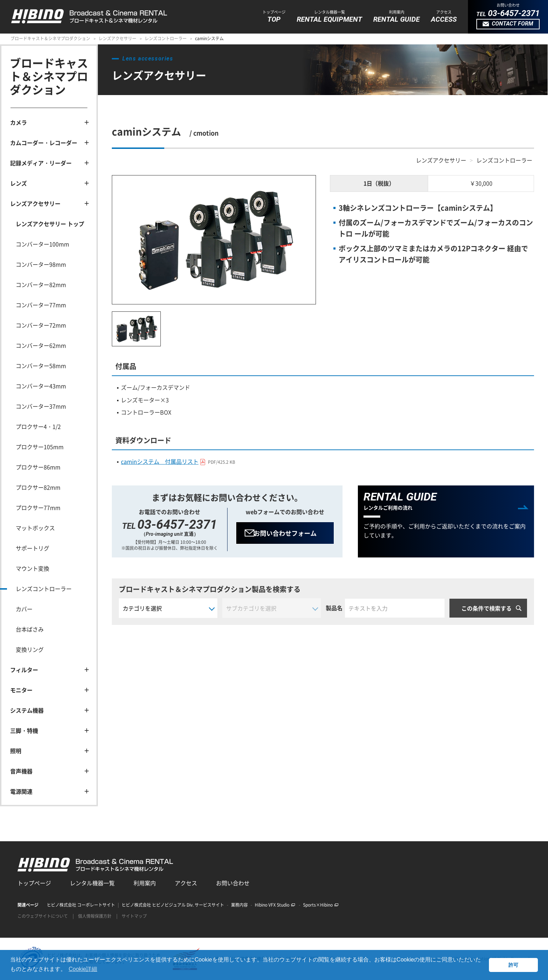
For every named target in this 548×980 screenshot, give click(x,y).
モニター (21, 690)
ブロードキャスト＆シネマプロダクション (50, 38)
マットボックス (35, 528)
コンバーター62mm (41, 345)
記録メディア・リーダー (41, 163)
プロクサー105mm (40, 447)
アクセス (186, 883)
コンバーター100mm (42, 244)
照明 (16, 751)
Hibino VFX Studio (275, 905)
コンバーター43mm (41, 386)
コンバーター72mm (41, 325)
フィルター (24, 670)
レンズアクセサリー (117, 38)
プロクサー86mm (38, 467)
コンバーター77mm (41, 305)
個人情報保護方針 (95, 916)
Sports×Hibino (321, 905)
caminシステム (209, 38)
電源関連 (21, 791)
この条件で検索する (486, 608)
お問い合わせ (233, 883)
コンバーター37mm (41, 406)
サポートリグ (33, 548)
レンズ (19, 183)
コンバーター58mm (41, 366)
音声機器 (21, 771)
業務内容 (239, 905)
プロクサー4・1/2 (38, 426)
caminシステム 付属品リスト (179, 461)
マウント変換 (33, 568)
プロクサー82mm (38, 487)
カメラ (19, 122)
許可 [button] (513, 965)
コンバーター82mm (41, 284)
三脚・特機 (24, 730)
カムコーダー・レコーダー (44, 143)
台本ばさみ (30, 629)
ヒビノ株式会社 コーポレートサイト (81, 905)
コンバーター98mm (41, 264)
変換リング (30, 649)
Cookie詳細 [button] (83, 969)
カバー (24, 609)
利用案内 (145, 883)
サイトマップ (134, 916)
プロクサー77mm (38, 507)
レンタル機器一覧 (92, 883)
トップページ (34, 883)
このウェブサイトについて (43, 916)
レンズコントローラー (166, 38)
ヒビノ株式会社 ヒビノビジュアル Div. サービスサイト (173, 905)
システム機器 (27, 710)
